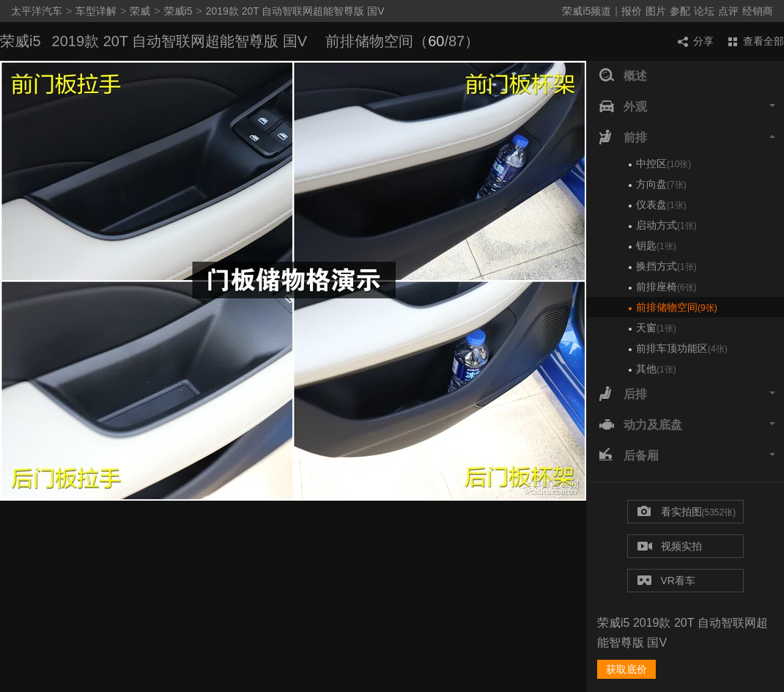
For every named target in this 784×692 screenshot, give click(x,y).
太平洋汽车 (37, 11)
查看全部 (756, 41)
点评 (728, 11)
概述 (623, 76)
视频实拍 (670, 547)
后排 (687, 394)
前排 (687, 138)
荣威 (140, 11)
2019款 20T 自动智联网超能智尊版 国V (295, 11)
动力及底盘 (687, 425)
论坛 (704, 11)
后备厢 (687, 456)
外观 (687, 107)
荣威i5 (178, 11)
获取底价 (626, 669)
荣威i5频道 (587, 11)
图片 (656, 11)
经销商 (758, 11)
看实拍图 (687, 512)
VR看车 (666, 581)
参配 (680, 11)
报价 (632, 11)
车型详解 (96, 11)
